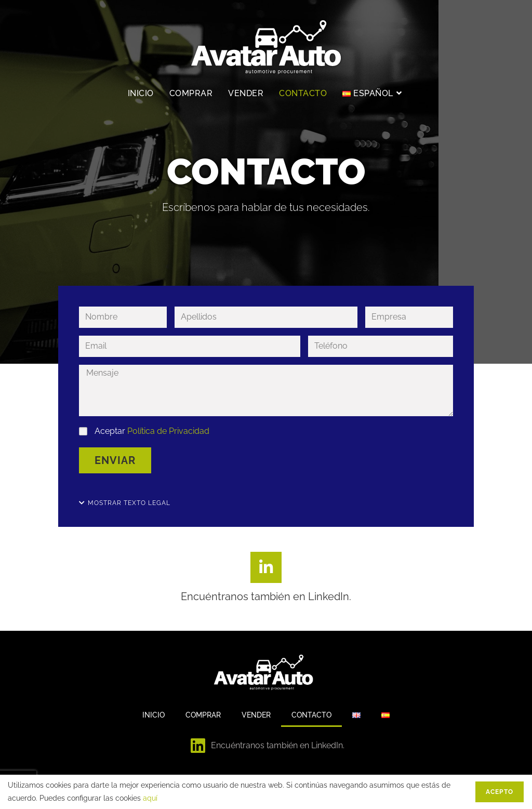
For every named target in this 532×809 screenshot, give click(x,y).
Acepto (500, 792)
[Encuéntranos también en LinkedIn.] (266, 567)
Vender (256, 715)
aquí (150, 798)
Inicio (154, 715)
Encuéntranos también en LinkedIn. (266, 596)
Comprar (203, 715)
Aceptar (152, 431)
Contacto (311, 715)
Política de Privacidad (168, 431)
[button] (125, 503)
